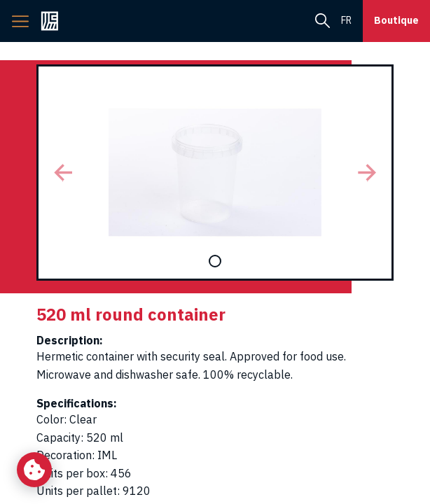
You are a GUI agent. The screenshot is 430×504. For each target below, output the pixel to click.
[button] (63, 173)
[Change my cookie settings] (34, 470)
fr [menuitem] (346, 20)
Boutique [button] (396, 20)
